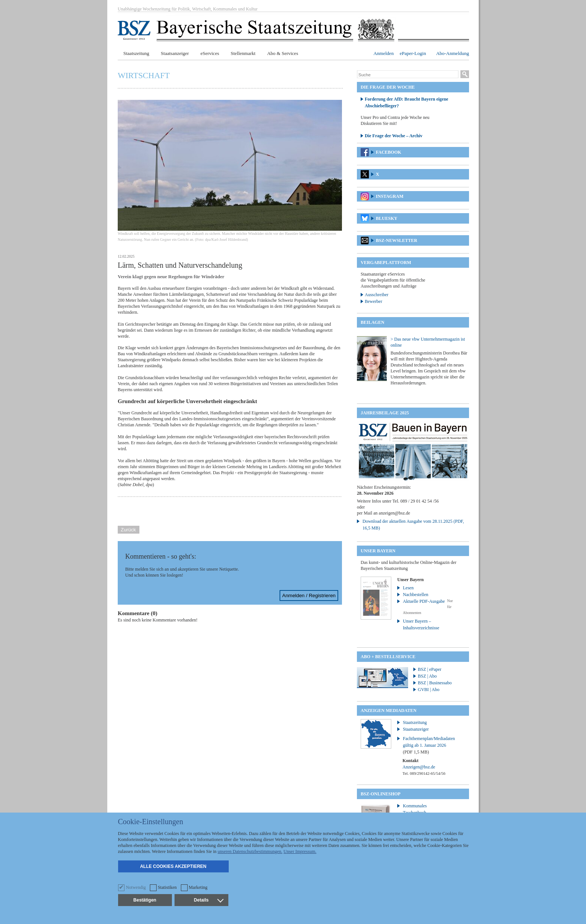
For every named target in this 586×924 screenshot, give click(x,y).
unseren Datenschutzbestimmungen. (250, 851)
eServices (210, 53)
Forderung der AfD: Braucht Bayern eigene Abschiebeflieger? (406, 102)
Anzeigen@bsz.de (419, 767)
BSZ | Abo (427, 676)
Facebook (389, 152)
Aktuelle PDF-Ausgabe (424, 601)
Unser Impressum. (300, 851)
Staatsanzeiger (175, 53)
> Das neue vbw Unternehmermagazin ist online (428, 342)
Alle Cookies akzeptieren (173, 866)
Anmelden (383, 53)
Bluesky (387, 218)
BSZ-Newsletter (397, 240)
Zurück (128, 530)
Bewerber (374, 301)
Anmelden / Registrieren (309, 595)
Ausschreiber (377, 295)
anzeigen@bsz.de (394, 513)
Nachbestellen (416, 595)
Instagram (390, 196)
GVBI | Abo (429, 690)
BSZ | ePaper (430, 669)
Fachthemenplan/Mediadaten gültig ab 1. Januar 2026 (429, 745)
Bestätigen (145, 900)
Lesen (408, 588)
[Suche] (408, 75)
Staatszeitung (136, 53)
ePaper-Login (413, 53)
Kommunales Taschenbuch (415, 809)
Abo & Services (283, 53)
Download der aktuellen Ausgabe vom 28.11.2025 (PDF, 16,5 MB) (413, 525)
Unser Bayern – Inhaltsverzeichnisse (421, 624)
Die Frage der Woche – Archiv (394, 136)
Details (209, 900)
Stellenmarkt (243, 53)
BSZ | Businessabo (435, 683)
